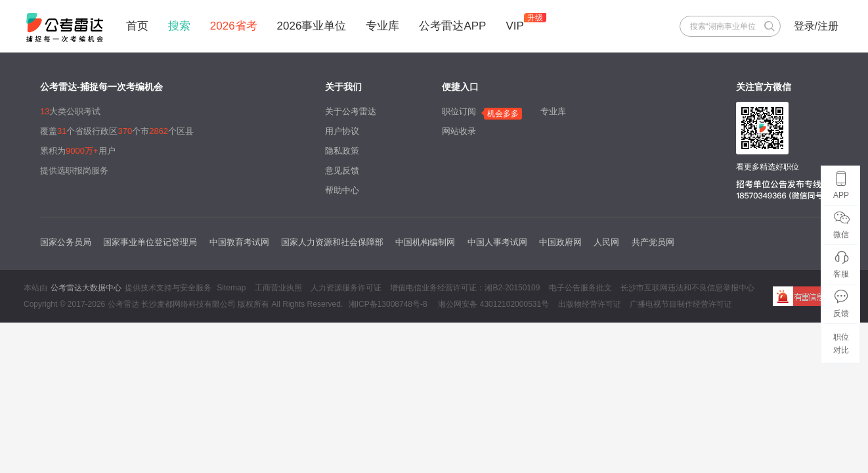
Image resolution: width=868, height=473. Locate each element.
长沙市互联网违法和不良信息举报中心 (687, 288)
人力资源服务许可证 (346, 288)
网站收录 (459, 131)
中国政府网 (560, 242)
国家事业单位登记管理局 (150, 242)
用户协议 (342, 131)
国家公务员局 (66, 242)
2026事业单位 (312, 26)
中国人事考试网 (497, 242)
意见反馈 (342, 170)
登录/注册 (816, 26)
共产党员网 (653, 242)
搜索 (179, 26)
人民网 (606, 242)
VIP (514, 26)
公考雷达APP (452, 26)
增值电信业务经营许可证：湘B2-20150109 (465, 288)
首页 (137, 26)
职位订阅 (459, 111)
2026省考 (234, 26)
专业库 (382, 26)
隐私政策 (342, 151)
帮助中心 (342, 190)
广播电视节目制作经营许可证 (681, 304)
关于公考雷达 (351, 111)
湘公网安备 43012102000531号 (492, 304)
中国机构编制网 (425, 242)
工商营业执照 (278, 288)
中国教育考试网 (239, 242)
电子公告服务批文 (580, 288)
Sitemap (231, 288)
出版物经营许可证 (590, 304)
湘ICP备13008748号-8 (388, 304)
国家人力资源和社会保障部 (332, 242)
